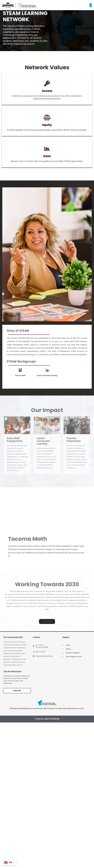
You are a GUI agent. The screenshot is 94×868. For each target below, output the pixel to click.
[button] (91, 5)
